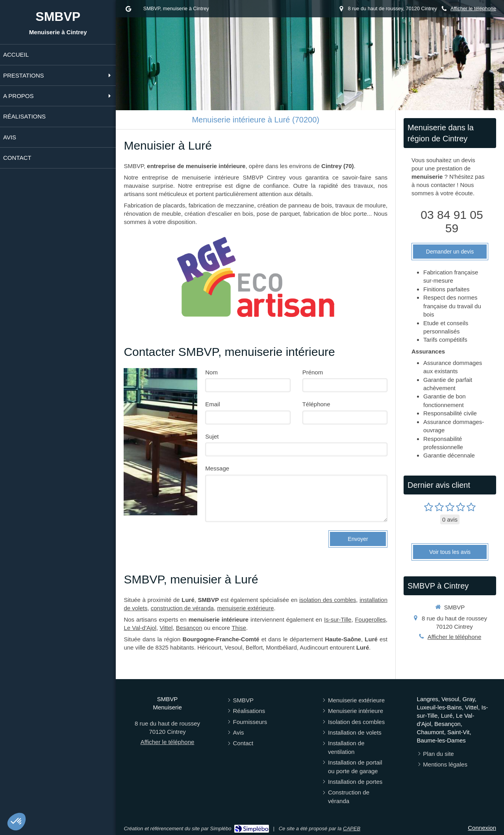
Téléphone (316, 404)
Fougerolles (370, 619)
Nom (211, 372)
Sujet (212, 436)
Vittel (166, 628)
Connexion (482, 828)
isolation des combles (328, 600)
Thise (239, 628)
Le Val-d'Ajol (140, 628)
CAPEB (352, 829)
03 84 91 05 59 (452, 221)
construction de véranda (182, 608)
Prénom (313, 372)
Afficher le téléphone (473, 8)
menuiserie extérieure (245, 608)
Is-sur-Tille (338, 619)
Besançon (189, 628)
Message (217, 468)
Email (213, 404)
